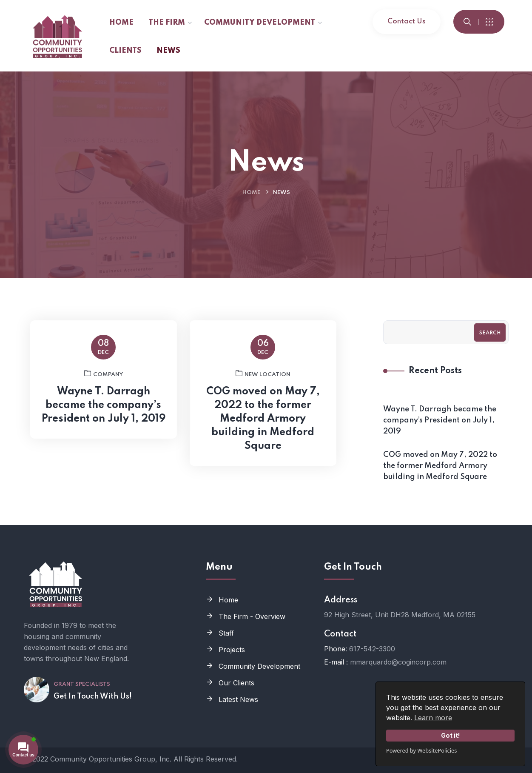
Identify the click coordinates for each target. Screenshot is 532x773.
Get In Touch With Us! (93, 696)
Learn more (433, 718)
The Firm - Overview (252, 616)
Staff (226, 633)
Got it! (451, 735)
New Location (263, 377)
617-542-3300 (372, 649)
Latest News (238, 699)
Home (251, 193)
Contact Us (407, 21)
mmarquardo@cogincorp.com (398, 662)
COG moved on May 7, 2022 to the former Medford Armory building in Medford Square (263, 422)
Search (490, 333)
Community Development (259, 666)
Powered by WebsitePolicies (421, 750)
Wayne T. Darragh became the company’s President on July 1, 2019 (104, 409)
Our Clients (236, 683)
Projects (232, 650)
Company (104, 377)
